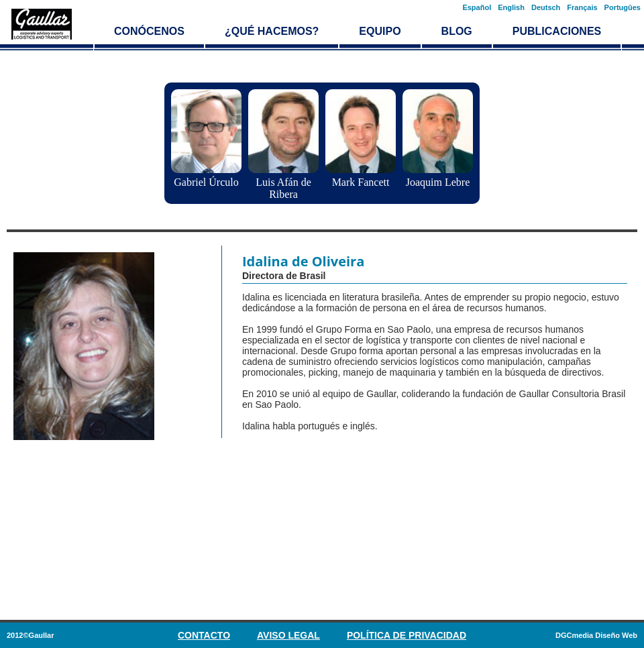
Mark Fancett (361, 182)
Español (477, 7)
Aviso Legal (288, 635)
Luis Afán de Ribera (283, 188)
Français (582, 7)
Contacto (204, 635)
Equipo (380, 31)
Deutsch (546, 7)
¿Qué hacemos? (272, 31)
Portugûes (623, 7)
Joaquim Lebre (438, 182)
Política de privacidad (407, 635)
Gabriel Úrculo (206, 182)
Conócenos (149, 31)
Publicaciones (557, 31)
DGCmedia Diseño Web (596, 635)
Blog (457, 31)
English (511, 7)
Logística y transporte (42, 24)
